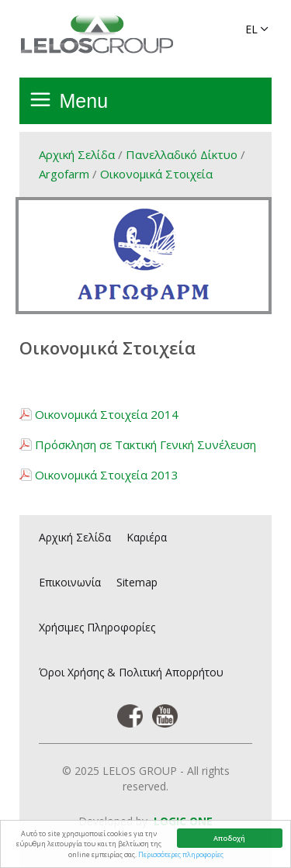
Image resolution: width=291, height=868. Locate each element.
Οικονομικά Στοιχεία (156, 174)
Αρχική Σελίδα (77, 154)
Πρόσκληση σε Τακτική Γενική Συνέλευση (145, 444)
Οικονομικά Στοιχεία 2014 (107, 414)
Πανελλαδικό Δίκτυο (182, 154)
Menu (84, 101)
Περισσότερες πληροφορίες (181, 854)
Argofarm (64, 174)
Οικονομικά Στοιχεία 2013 (107, 475)
